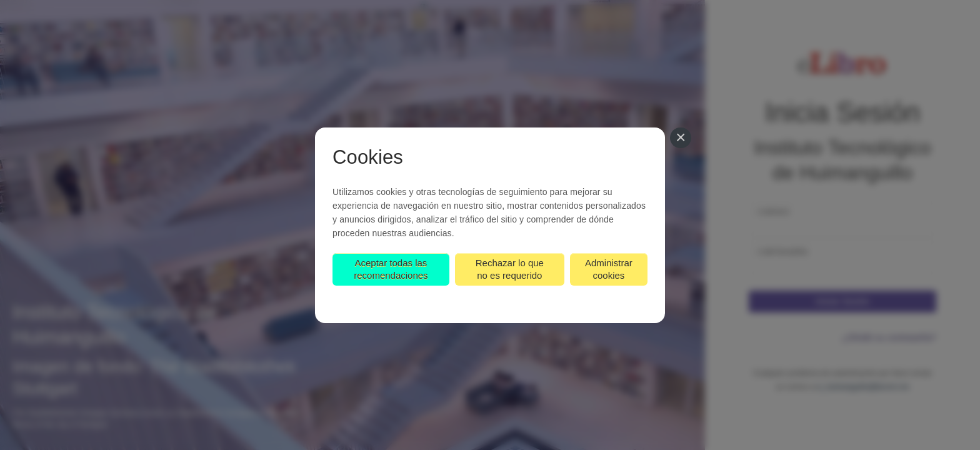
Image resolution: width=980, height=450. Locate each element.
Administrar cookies (609, 269)
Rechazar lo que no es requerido (510, 269)
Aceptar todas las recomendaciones (391, 269)
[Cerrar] (681, 138)
